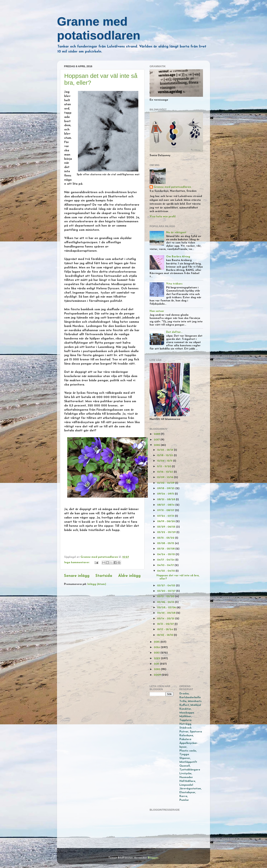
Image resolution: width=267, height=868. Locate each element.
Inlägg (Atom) (97, 584)
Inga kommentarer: (77, 562)
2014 (157, 647)
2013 (157, 653)
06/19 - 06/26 (166, 521)
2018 (157, 434)
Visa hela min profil (163, 217)
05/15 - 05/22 (166, 538)
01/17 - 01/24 (165, 629)
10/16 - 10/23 (165, 472)
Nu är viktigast (176, 232)
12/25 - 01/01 (166, 450)
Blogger (153, 858)
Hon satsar (157, 311)
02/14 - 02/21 (166, 619)
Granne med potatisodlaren (172, 187)
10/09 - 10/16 (166, 477)
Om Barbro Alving (178, 257)
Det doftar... (174, 332)
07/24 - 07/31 (166, 516)
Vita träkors (174, 284)
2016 (157, 445)
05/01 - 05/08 (166, 549)
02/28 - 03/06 (167, 608)
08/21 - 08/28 (166, 499)
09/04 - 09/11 (166, 494)
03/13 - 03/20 (166, 596)
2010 (157, 669)
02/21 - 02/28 (167, 613)
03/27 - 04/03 (167, 586)
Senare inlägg (77, 576)
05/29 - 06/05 (167, 527)
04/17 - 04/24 (166, 560)
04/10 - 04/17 (166, 565)
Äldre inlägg (129, 576)
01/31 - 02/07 (166, 624)
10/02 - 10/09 (166, 483)
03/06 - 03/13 (166, 602)
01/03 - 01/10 (166, 635)
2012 (157, 658)
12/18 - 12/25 (165, 455)
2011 (157, 664)
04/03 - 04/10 (166, 571)
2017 (157, 440)
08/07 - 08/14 (166, 505)
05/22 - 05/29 (167, 532)
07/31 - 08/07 (166, 510)
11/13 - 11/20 (165, 466)
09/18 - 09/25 (166, 488)
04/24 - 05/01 (166, 554)
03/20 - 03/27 (167, 591)
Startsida (104, 576)
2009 (158, 675)
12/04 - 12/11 (165, 461)
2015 (157, 642)
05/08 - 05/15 (166, 543)
